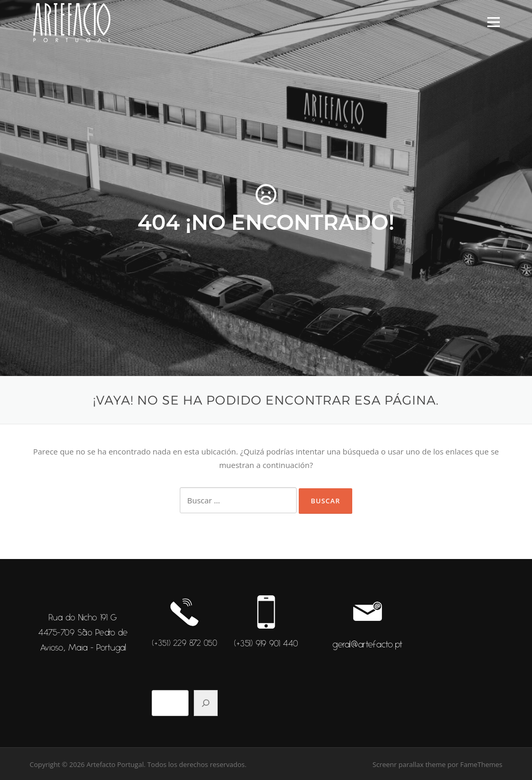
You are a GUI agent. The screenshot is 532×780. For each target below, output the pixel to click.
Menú (493, 22)
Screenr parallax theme (409, 764)
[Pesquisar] (206, 703)
